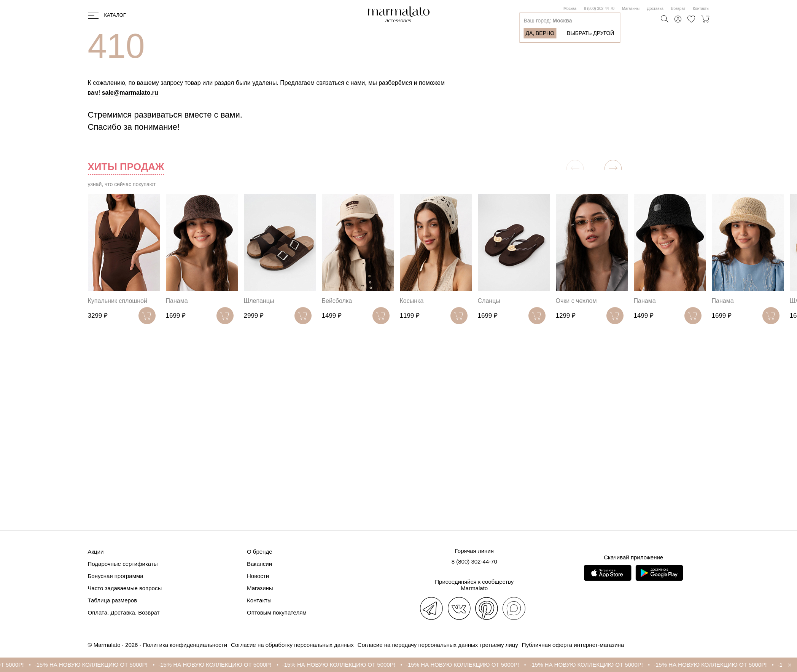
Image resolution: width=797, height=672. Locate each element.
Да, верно (540, 33)
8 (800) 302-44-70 (599, 9)
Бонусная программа (116, 576)
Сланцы (489, 301)
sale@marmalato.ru (130, 93)
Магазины (631, 9)
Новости (258, 576)
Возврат (678, 9)
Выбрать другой (590, 33)
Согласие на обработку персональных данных (292, 645)
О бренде (260, 552)
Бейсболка (337, 301)
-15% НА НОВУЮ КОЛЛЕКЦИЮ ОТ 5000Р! (96, 665)
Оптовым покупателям (277, 612)
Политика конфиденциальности (185, 645)
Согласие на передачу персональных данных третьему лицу (438, 645)
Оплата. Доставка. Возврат (124, 612)
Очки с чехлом (576, 301)
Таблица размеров (113, 600)
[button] (613, 168)
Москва (570, 9)
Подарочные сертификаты (123, 564)
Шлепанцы (259, 301)
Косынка (412, 301)
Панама (177, 301)
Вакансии (259, 564)
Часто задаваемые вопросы (125, 588)
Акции (96, 552)
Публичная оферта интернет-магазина (573, 645)
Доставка (655, 9)
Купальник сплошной (118, 301)
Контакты (701, 9)
